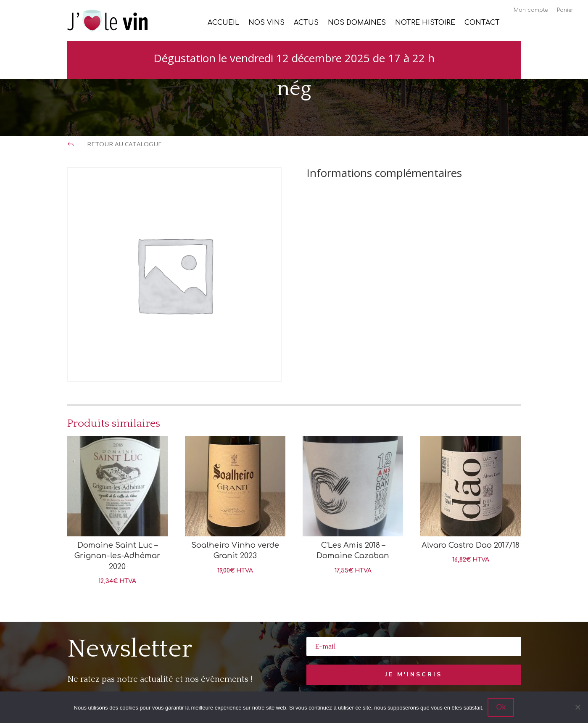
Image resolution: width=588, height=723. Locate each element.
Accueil (223, 23)
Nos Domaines (357, 23)
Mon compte (531, 10)
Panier (565, 10)
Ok (501, 707)
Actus (306, 23)
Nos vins (266, 23)
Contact (482, 23)
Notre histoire (425, 23)
